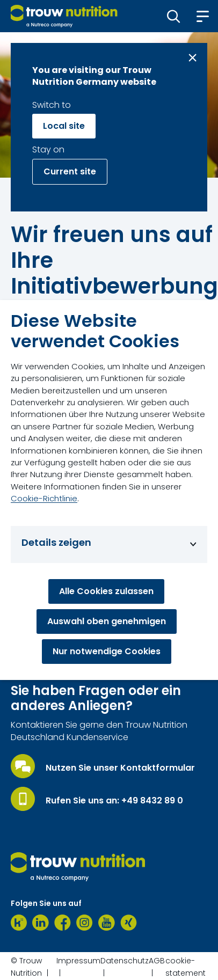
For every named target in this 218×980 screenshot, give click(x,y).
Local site (64, 126)
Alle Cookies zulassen (106, 591)
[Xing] (129, 923)
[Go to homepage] (64, 16)
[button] (174, 16)
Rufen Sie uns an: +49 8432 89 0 (114, 801)
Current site (70, 171)
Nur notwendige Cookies (107, 651)
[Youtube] (107, 923)
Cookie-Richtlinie (44, 498)
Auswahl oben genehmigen (107, 621)
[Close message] (192, 58)
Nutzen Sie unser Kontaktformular (120, 768)
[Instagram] (85, 923)
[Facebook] (63, 923)
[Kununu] (19, 923)
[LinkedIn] (41, 923)
